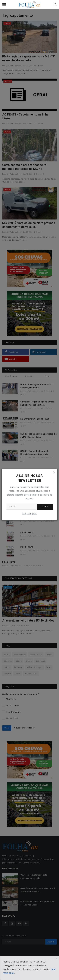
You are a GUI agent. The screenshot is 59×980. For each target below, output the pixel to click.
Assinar (45, 507)
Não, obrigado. (30, 514)
